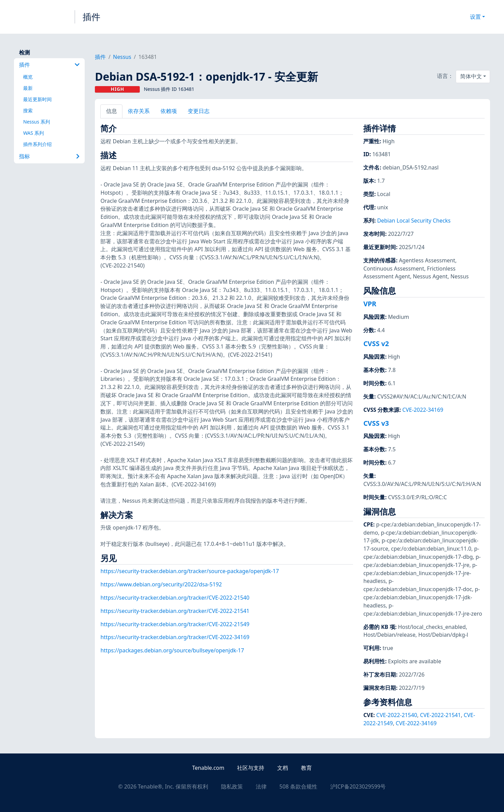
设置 (475, 17)
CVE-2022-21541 (440, 715)
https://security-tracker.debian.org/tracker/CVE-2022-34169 (175, 637)
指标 (49, 156)
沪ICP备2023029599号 (358, 786)
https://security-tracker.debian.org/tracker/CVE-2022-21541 (175, 611)
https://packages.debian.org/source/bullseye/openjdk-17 (172, 650)
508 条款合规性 (298, 786)
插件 (91, 17)
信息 (112, 111)
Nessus (122, 57)
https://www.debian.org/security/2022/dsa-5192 (161, 584)
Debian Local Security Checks (414, 221)
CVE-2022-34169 (423, 410)
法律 (261, 786)
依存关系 (139, 111)
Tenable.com (208, 768)
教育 (306, 768)
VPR (370, 304)
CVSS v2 (376, 344)
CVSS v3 (376, 423)
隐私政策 (232, 786)
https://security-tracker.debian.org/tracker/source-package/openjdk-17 (190, 571)
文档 (283, 768)
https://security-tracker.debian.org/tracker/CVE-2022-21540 (175, 598)
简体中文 (471, 76)
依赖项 (169, 111)
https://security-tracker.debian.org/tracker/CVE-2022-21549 (175, 624)
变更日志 (199, 111)
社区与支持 (251, 768)
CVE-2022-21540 (397, 715)
